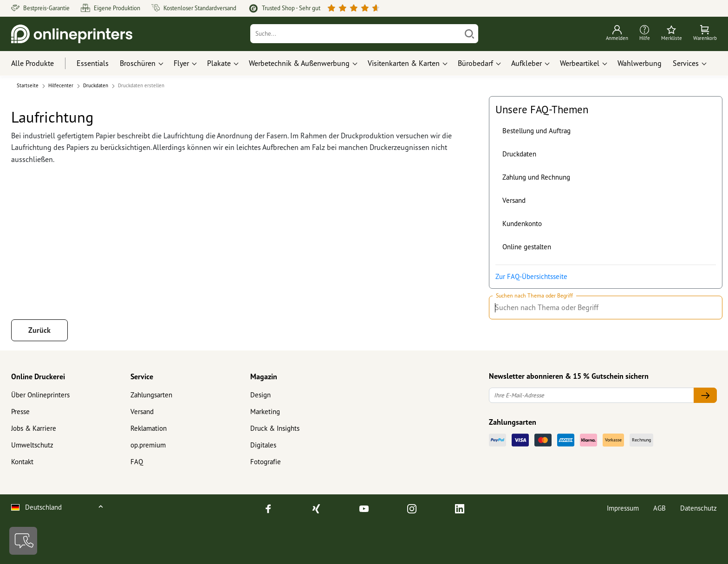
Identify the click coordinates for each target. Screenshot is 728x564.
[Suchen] (469, 34)
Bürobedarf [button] (475, 63)
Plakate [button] (219, 63)
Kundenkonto (522, 224)
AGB (660, 508)
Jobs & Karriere (34, 428)
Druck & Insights (275, 428)
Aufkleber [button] (526, 63)
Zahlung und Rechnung (536, 177)
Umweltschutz (32, 445)
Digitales (263, 445)
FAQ (137, 462)
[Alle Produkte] (41, 64)
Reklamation (149, 428)
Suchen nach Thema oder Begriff (534, 295)
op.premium (148, 445)
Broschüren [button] (138, 63)
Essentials (93, 63)
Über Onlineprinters (40, 395)
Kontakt (22, 462)
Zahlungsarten (151, 395)
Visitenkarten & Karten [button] (404, 63)
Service (142, 376)
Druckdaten (519, 154)
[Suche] (356, 34)
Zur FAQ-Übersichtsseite (531, 276)
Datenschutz (699, 508)
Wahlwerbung (640, 63)
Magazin (264, 376)
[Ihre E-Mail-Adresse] (591, 395)
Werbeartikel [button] (580, 63)
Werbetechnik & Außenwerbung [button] (299, 63)
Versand (514, 200)
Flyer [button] (181, 63)
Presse (20, 412)
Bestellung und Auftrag (536, 131)
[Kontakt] (23, 541)
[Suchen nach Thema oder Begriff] (711, 308)
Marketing (265, 412)
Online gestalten (527, 247)
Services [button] (686, 63)
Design (260, 395)
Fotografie (266, 462)
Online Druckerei (38, 376)
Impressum (623, 508)
